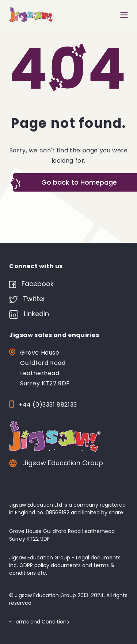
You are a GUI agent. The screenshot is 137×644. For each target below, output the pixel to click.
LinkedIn (29, 314)
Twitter (27, 299)
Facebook (31, 284)
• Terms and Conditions (39, 622)
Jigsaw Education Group (56, 463)
